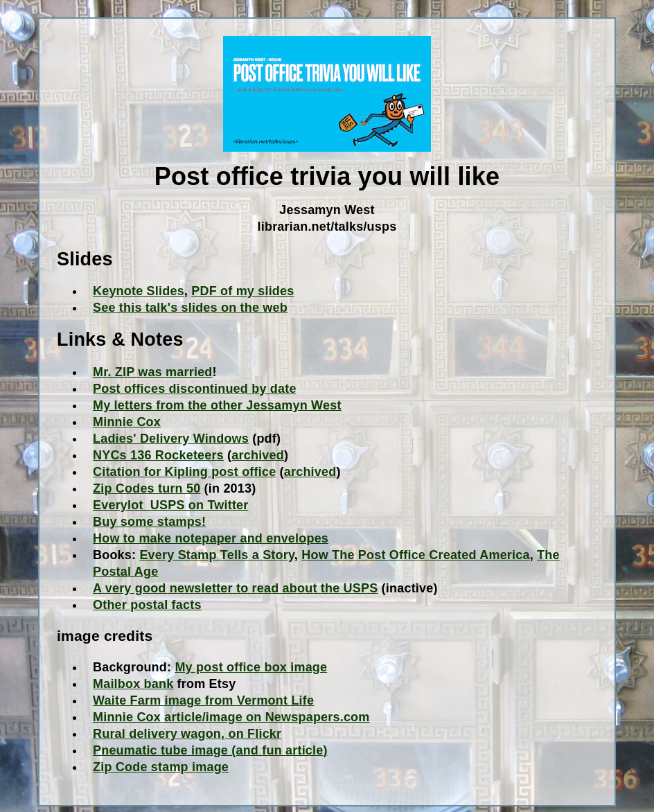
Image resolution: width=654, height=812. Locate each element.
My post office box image (251, 667)
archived (258, 455)
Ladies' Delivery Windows (171, 439)
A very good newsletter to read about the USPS (235, 588)
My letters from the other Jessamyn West (217, 405)
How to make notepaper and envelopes (211, 538)
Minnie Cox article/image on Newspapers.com (231, 717)
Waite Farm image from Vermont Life (203, 700)
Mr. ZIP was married (153, 372)
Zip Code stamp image (161, 767)
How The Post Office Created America (415, 555)
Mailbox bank (133, 684)
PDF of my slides (242, 291)
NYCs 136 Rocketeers (158, 455)
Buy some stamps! (149, 522)
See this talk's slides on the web (190, 308)
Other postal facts (147, 605)
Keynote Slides (139, 291)
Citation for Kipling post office (184, 472)
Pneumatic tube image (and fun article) (210, 750)
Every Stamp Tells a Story (216, 555)
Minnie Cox (127, 422)
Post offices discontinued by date (195, 389)
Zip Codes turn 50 (147, 488)
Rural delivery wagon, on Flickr (187, 734)
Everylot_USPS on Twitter (171, 505)
